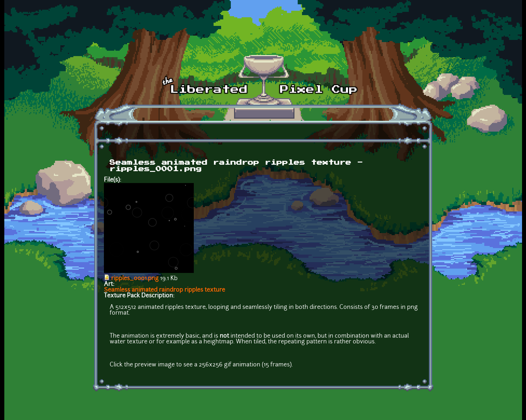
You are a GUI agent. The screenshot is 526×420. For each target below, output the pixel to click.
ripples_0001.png (135, 279)
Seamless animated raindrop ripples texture (164, 290)
